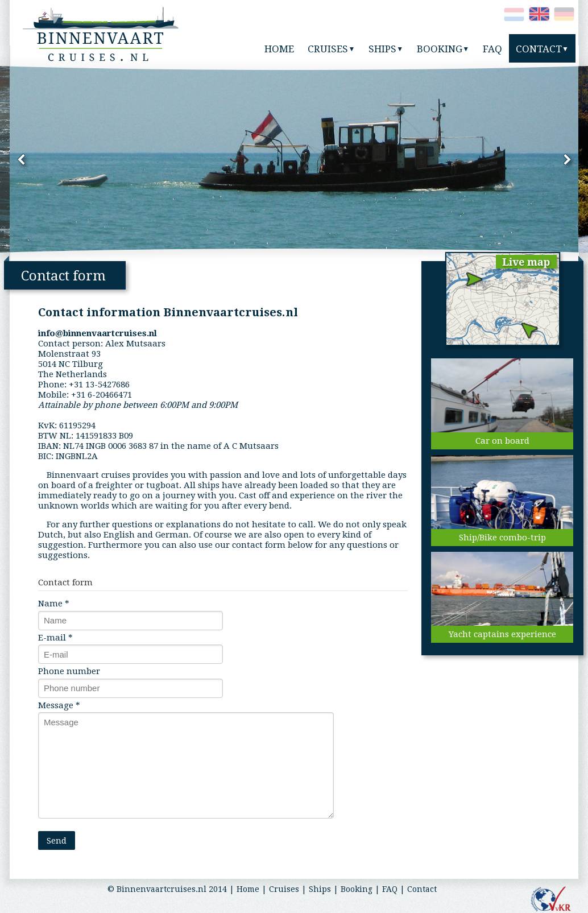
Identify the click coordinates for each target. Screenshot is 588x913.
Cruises (284, 889)
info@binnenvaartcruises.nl (98, 333)
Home (248, 889)
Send (57, 841)
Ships (320, 889)
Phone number (69, 671)
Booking (357, 889)
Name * (54, 604)
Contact (422, 889)
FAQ (390, 889)
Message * (59, 705)
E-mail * (55, 638)
